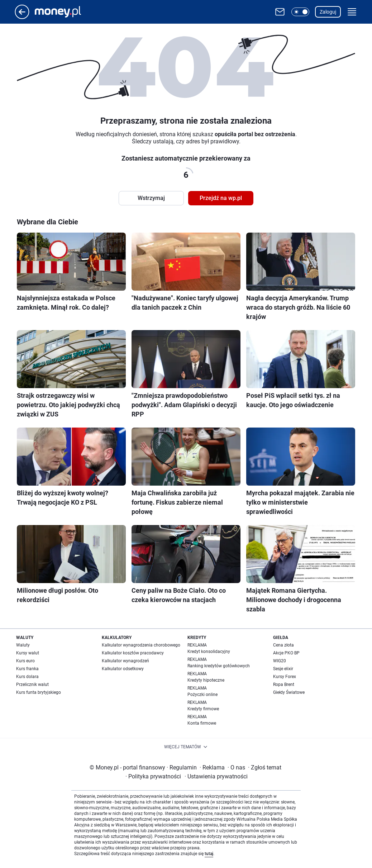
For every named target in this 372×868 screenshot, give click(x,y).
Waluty (23, 645)
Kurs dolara (27, 677)
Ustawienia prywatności (216, 776)
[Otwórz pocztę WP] (280, 12)
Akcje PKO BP (286, 653)
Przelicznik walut (32, 685)
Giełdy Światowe (289, 692)
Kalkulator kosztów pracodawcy (133, 653)
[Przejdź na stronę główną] (22, 17)
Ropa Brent (284, 685)
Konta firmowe (202, 723)
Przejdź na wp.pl (221, 198)
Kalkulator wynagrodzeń (125, 661)
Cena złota (283, 645)
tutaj (209, 854)
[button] (300, 12)
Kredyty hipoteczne (206, 680)
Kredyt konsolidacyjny (209, 652)
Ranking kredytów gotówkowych (219, 666)
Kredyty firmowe (203, 709)
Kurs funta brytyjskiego (39, 692)
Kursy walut (28, 653)
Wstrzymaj (151, 198)
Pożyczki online (202, 695)
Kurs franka (27, 669)
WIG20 (280, 661)
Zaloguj (328, 12)
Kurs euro (25, 661)
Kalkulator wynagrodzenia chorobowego (141, 645)
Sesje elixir (283, 669)
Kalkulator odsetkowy (123, 669)
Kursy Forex (285, 677)
